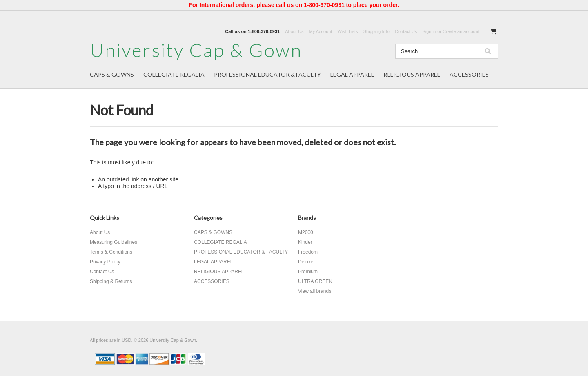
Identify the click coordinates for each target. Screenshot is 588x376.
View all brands (315, 291)
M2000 (306, 232)
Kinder (305, 242)
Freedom (308, 252)
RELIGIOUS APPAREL (412, 74)
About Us (294, 31)
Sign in (429, 31)
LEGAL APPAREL (352, 74)
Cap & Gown (196, 50)
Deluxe (306, 262)
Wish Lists (347, 31)
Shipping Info (376, 31)
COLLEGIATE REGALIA (174, 74)
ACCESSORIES (469, 74)
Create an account (461, 31)
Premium (308, 272)
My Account (321, 31)
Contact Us (406, 31)
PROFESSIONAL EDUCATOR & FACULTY (267, 74)
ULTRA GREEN (315, 281)
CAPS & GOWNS (112, 74)
